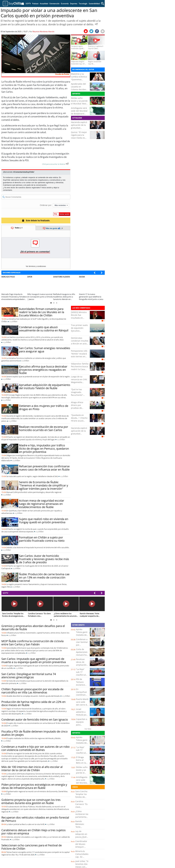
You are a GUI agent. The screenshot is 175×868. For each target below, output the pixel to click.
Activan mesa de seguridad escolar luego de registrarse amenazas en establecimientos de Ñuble (42, 504)
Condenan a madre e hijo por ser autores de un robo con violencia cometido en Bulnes (35, 748)
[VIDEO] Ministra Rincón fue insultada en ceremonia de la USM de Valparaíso (79, 319)
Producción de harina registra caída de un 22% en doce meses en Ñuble (33, 703)
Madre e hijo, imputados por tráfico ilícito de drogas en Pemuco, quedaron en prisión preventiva (44, 449)
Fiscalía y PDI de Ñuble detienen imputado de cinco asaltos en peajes (35, 733)
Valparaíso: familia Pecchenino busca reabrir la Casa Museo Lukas (80, 368)
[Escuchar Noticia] (96, 24)
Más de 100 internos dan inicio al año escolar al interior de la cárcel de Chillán (32, 768)
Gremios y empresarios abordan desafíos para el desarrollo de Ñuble (33, 628)
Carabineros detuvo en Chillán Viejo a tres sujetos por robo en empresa (34, 832)
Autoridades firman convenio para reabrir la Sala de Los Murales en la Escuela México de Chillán (42, 312)
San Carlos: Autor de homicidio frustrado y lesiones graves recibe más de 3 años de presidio (44, 559)
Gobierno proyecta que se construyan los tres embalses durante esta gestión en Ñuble (31, 801)
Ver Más (88, 729)
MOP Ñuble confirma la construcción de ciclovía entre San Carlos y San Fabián (32, 643)
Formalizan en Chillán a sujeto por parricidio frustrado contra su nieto (42, 539)
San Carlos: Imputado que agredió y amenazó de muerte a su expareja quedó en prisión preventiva (34, 660)
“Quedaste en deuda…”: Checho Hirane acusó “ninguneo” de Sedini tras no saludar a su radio (80, 422)
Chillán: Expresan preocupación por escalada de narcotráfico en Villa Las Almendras (32, 691)
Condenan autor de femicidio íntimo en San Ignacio (35, 720)
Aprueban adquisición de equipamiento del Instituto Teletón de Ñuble (45, 386)
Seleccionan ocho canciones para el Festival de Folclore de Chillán (32, 847)
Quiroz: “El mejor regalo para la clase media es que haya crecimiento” (79, 138)
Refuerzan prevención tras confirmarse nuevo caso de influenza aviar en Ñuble (44, 468)
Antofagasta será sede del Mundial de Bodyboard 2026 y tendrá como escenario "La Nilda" (79, 115)
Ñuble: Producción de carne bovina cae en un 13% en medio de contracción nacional (44, 577)
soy (13, 321)
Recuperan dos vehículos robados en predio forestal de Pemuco (35, 819)
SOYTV (5, 593)
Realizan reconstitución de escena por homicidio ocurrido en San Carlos (44, 428)
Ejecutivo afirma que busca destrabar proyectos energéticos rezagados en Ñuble (43, 370)
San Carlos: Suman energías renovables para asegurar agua (45, 350)
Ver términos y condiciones (36, 266)
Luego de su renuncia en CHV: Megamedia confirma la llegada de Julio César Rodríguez (79, 384)
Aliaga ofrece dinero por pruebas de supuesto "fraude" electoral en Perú (80, 408)
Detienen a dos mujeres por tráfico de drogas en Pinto (44, 407)
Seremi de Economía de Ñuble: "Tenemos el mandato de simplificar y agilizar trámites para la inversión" (44, 485)
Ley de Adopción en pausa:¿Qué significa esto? (82, 835)
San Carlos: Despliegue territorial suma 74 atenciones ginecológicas (29, 676)
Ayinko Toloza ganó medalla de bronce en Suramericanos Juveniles (83, 636)
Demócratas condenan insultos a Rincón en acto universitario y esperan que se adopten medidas (80, 345)
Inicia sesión (47, 188)
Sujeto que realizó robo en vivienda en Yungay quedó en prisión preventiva (44, 521)
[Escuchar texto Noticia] (67, 164)
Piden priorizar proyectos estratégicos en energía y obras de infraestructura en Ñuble (34, 786)
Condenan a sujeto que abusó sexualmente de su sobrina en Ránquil (44, 329)
